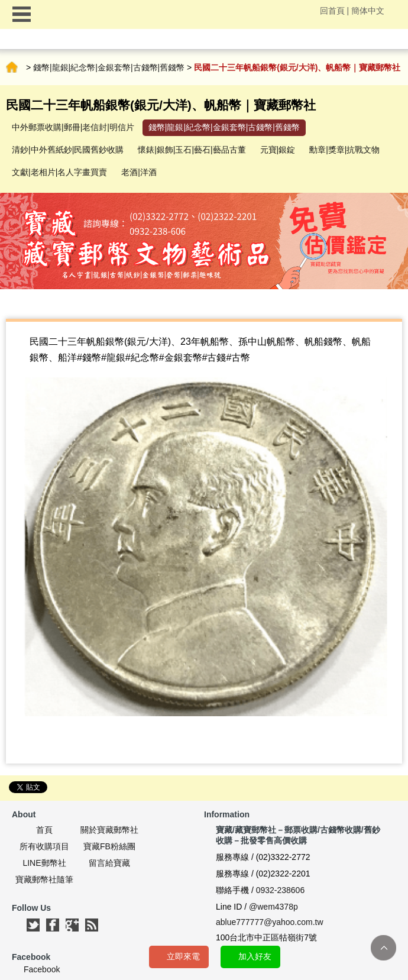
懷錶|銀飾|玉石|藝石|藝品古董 (192, 150)
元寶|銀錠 (278, 150)
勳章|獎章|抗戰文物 (344, 150)
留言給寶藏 (109, 863)
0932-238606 (281, 890)
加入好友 (255, 956)
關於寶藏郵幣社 (109, 830)
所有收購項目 (44, 846)
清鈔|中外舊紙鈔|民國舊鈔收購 (68, 150)
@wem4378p (273, 907)
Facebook (42, 969)
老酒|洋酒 (139, 172)
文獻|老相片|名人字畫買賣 (59, 172)
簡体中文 (368, 11)
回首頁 (332, 11)
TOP (383, 948)
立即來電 (183, 956)
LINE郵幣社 (44, 863)
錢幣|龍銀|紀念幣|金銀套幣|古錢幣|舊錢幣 (109, 67)
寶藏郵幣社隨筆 (44, 879)
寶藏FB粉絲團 (109, 846)
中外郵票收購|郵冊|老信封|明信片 (73, 127)
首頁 (12, 67)
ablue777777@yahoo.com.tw (270, 922)
